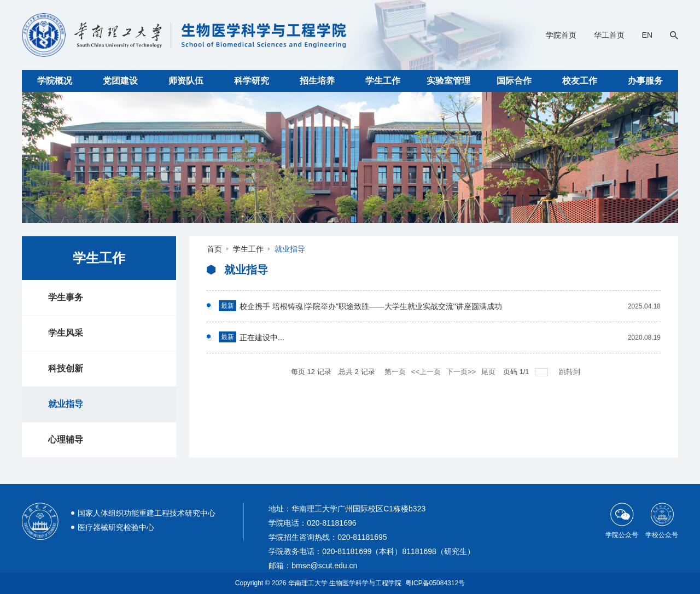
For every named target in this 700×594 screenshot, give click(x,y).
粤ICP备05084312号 (435, 583)
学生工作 (383, 81)
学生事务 (66, 297)
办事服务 (645, 81)
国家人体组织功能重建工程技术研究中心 (147, 513)
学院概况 (55, 81)
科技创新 (66, 368)
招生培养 (317, 81)
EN (647, 35)
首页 (214, 249)
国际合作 (514, 81)
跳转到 (571, 372)
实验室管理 (448, 81)
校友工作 (580, 81)
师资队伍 (186, 81)
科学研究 (252, 81)
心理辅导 (66, 439)
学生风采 (66, 333)
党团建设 (120, 81)
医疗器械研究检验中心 (116, 527)
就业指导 (66, 404)
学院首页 (561, 35)
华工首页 (609, 35)
